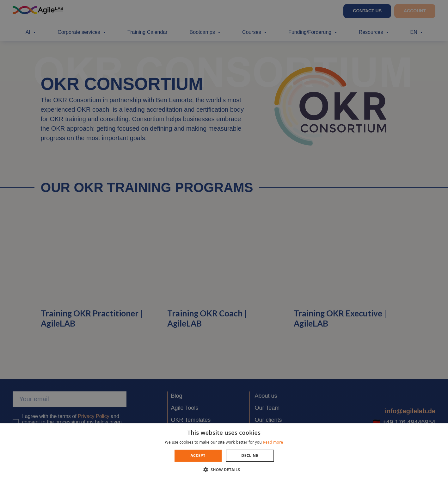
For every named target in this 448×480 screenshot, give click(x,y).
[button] (224, 469)
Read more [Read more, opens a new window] (273, 442)
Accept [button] (198, 455)
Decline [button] (250, 455)
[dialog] (224, 240)
